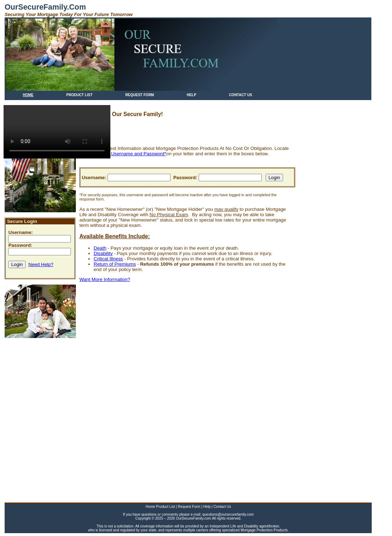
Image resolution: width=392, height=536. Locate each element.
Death (100, 248)
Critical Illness (108, 259)
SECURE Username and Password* (128, 154)
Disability (103, 253)
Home (151, 507)
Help (207, 507)
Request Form (189, 507)
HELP (191, 95)
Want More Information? (105, 279)
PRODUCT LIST (79, 95)
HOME (28, 95)
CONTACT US (241, 95)
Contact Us (222, 507)
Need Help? (41, 264)
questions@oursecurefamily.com (228, 514)
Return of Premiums (115, 264)
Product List (166, 507)
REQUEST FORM (140, 95)
